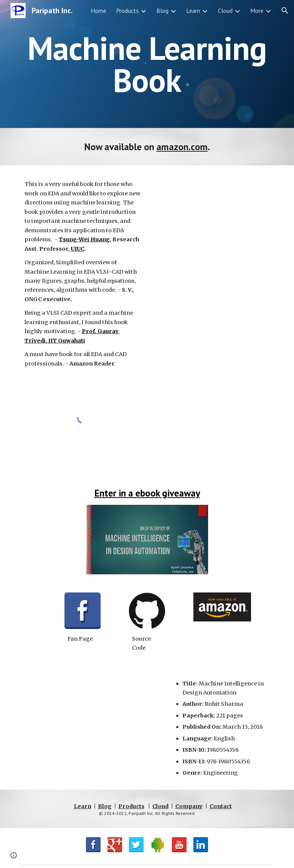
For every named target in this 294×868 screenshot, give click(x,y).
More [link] (257, 11)
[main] (147, 64)
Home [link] (99, 11)
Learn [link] (193, 11)
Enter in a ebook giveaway (147, 493)
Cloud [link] (225, 11)
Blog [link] (162, 11)
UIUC (78, 249)
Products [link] (127, 11)
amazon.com (182, 147)
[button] (285, 11)
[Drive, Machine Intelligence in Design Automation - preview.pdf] (212, 264)
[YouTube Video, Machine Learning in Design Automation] (93, 723)
